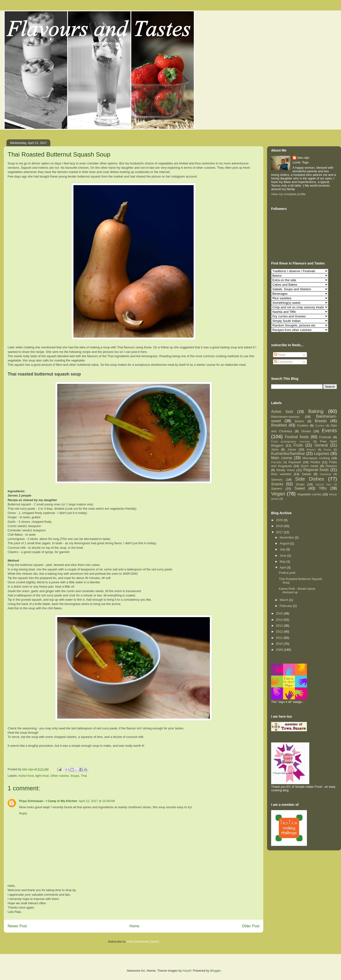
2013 (280, 626)
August (285, 543)
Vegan (278, 494)
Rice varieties (281, 474)
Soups (75, 776)
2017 (280, 532)
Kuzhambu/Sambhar (288, 454)
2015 (280, 613)
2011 (280, 638)
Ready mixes (286, 470)
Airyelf (187, 971)
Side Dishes (310, 479)
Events (329, 430)
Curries (320, 425)
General (321, 445)
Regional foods (316, 470)
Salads (306, 474)
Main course (282, 458)
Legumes (321, 454)
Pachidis (276, 462)
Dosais (306, 431)
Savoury (277, 480)
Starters (277, 489)
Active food (26, 776)
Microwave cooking (316, 458)
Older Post (251, 926)
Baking (316, 411)
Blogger (215, 971)
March (284, 600)
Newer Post (17, 926)
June (284, 556)
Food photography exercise (291, 441)
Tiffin (323, 488)
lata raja (303, 158)
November (287, 537)
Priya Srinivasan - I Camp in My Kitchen (48, 801)
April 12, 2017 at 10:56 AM (97, 801)
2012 (280, 632)
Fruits (298, 445)
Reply (23, 813)
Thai (84, 776)
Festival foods (297, 437)
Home (134, 926)
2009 (280, 650)
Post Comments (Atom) (143, 942)
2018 (280, 526)
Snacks (277, 484)
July (283, 549)
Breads (321, 421)
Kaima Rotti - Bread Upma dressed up (297, 591)
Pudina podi (287, 573)
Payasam (295, 462)
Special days (323, 485)
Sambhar (325, 474)
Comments (283, 362)
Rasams (331, 466)
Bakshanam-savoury (285, 417)
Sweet (300, 488)
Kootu (328, 449)
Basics (300, 421)
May (283, 561)
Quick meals (310, 466)
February (286, 606)
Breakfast (279, 425)
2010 (280, 644)
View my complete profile (288, 194)
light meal (42, 776)
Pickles (315, 462)
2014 (280, 620)
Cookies (303, 425)
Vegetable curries (309, 494)
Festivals (325, 437)
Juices (292, 449)
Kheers (311, 449)
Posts (280, 355)
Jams (275, 449)
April (283, 567)
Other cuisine (59, 776)
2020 (280, 520)
